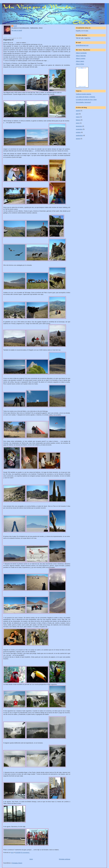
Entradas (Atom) (17, 863)
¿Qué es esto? (82, 86)
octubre (78, 132)
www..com (82, 68)
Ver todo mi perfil (17, 30)
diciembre (79, 126)
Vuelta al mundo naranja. (84, 94)
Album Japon (80, 61)
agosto (78, 111)
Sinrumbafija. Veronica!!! (83, 102)
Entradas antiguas (65, 859)
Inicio (31, 859)
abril (77, 114)
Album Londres (81, 58)
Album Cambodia (81, 53)
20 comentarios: (25, 852)
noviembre (79, 129)
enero (78, 123)
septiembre (79, 135)
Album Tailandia (81, 56)
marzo (78, 117)
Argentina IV (8, 40)
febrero (78, 120)
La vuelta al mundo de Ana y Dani (86, 100)
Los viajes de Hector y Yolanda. (86, 97)
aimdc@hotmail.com (82, 45)
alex (15, 26)
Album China (80, 64)
